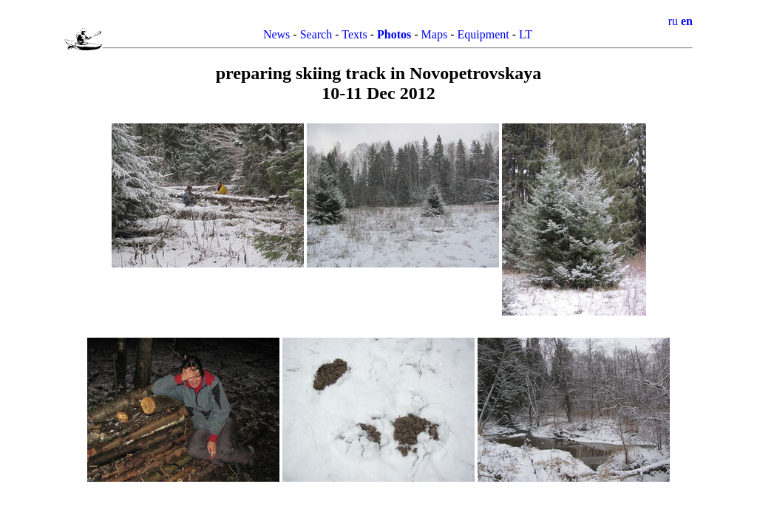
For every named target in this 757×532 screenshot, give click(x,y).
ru (673, 21)
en (687, 21)
